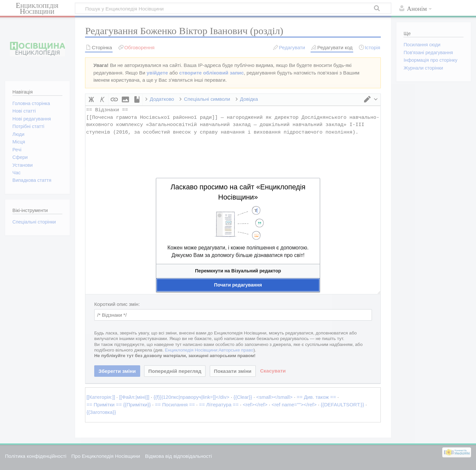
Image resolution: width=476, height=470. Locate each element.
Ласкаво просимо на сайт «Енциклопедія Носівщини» (238, 192)
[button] (238, 271)
